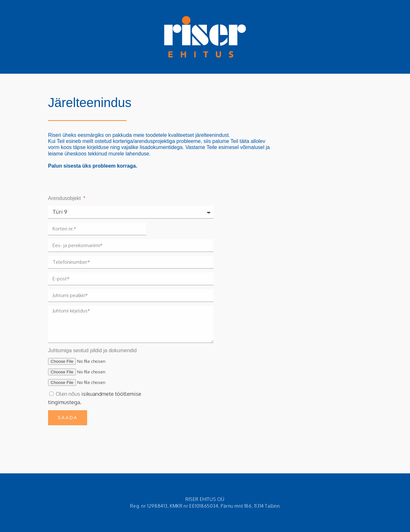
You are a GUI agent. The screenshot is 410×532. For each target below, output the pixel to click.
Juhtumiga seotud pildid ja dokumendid (92, 350)
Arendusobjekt (65, 198)
